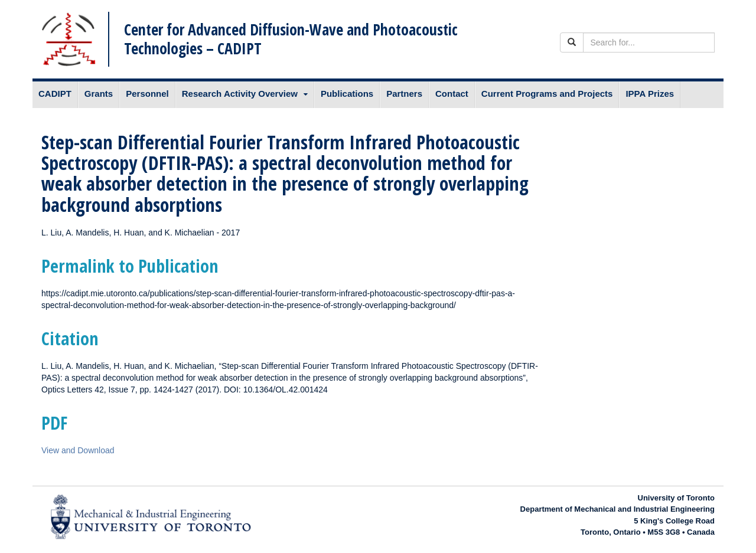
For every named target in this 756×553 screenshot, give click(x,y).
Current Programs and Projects (547, 94)
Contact (452, 94)
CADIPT (55, 94)
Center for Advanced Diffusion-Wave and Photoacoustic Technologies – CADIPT (291, 39)
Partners (404, 94)
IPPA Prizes (650, 94)
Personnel (147, 94)
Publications (347, 94)
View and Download (78, 450)
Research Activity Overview (240, 94)
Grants (99, 94)
